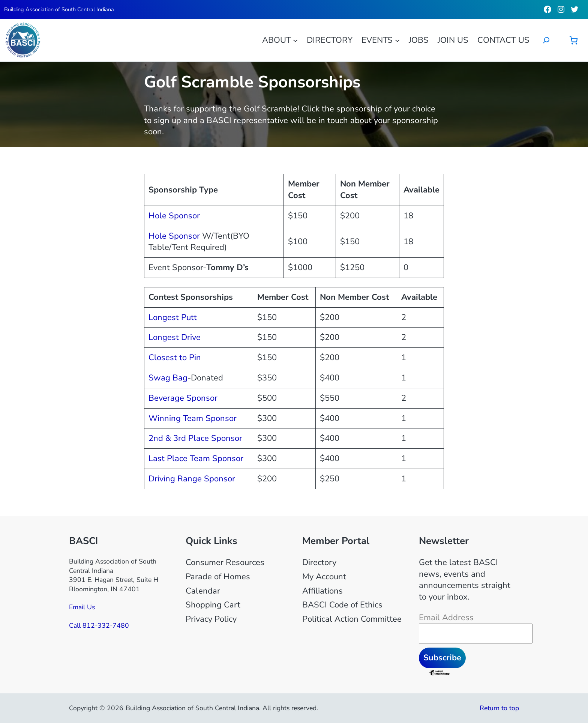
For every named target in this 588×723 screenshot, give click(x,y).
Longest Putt (173, 317)
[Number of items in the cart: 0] (574, 40)
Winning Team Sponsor (193, 418)
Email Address (446, 618)
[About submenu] (295, 40)
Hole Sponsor (174, 216)
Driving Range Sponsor (192, 479)
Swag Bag (168, 378)
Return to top (499, 708)
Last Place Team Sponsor (196, 458)
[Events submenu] (397, 40)
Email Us (82, 607)
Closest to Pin (175, 358)
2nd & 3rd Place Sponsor (195, 438)
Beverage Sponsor (183, 398)
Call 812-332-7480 (99, 625)
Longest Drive (175, 337)
